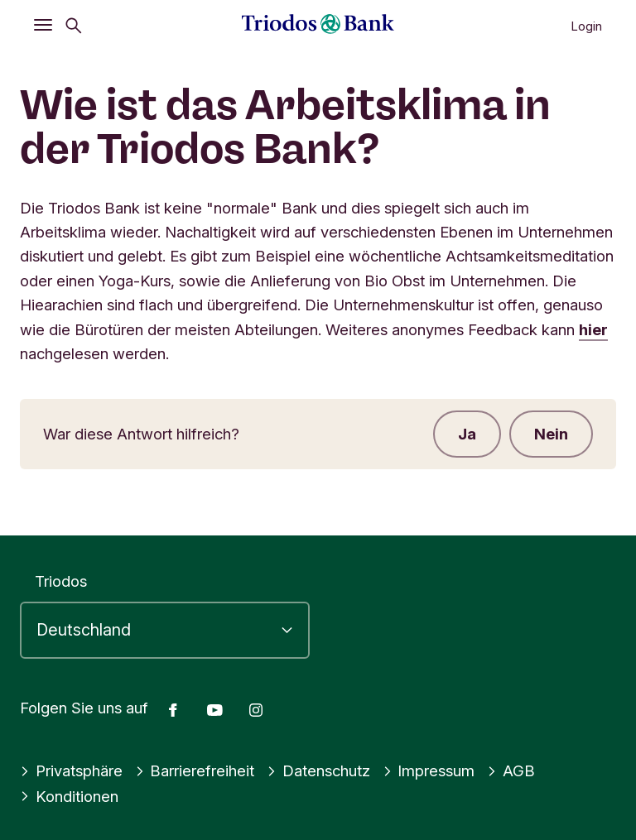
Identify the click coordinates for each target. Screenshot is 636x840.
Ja (467, 434)
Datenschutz (318, 770)
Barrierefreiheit (195, 770)
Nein (551, 434)
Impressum (429, 770)
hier (593, 329)
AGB (511, 770)
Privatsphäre (71, 770)
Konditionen (69, 796)
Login (586, 26)
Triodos (61, 581)
